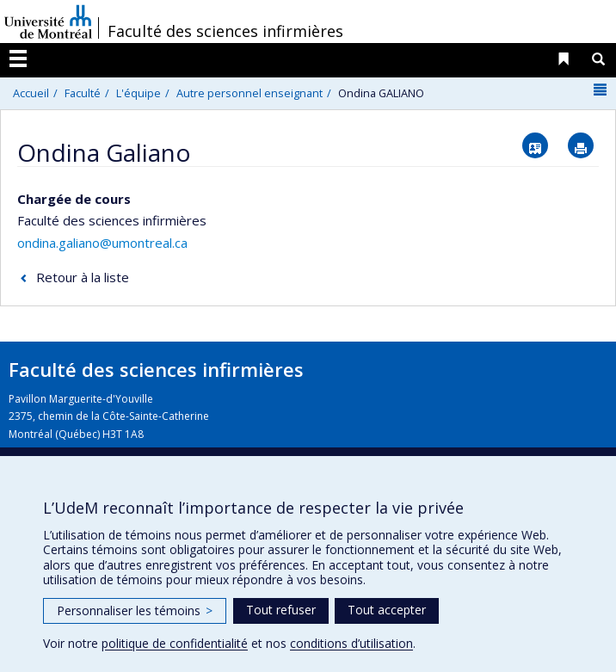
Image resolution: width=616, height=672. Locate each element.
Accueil (31, 93)
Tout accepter (387, 610)
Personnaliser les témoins (135, 610)
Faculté (83, 93)
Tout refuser (281, 610)
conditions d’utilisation (351, 643)
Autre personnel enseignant (249, 93)
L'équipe (139, 93)
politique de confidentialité (175, 643)
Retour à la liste (83, 277)
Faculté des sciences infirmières (225, 31)
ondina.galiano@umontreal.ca (102, 243)
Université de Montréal (48, 22)
